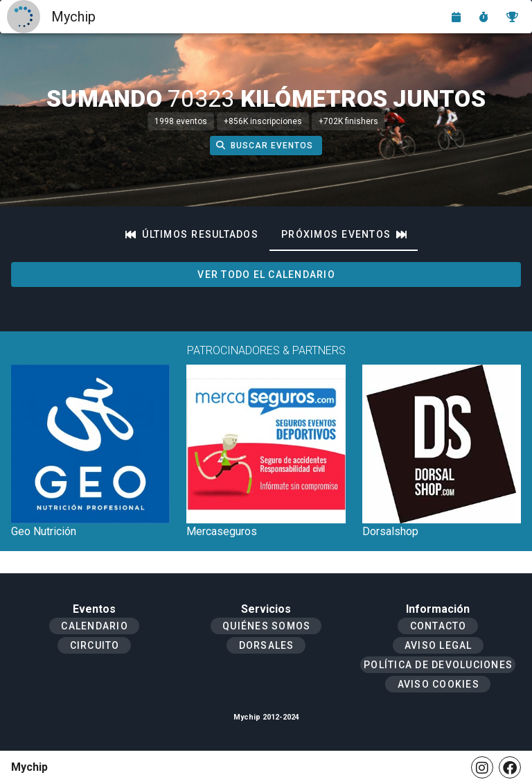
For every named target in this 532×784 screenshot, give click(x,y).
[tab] (192, 234)
